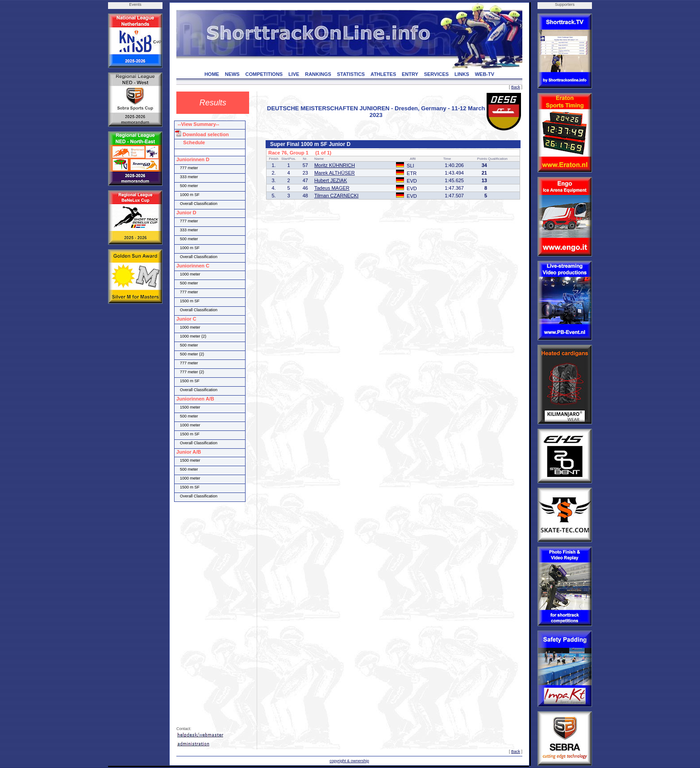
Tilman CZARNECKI (336, 196)
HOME (212, 74)
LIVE (294, 74)
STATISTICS (351, 74)
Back (516, 87)
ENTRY (410, 74)
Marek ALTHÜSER (335, 173)
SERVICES (436, 74)
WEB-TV (485, 74)
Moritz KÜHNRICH (335, 165)
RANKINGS (318, 74)
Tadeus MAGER (332, 188)
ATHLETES (383, 74)
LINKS (462, 74)
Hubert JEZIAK (331, 180)
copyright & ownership (349, 761)
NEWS (232, 74)
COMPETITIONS (264, 74)
